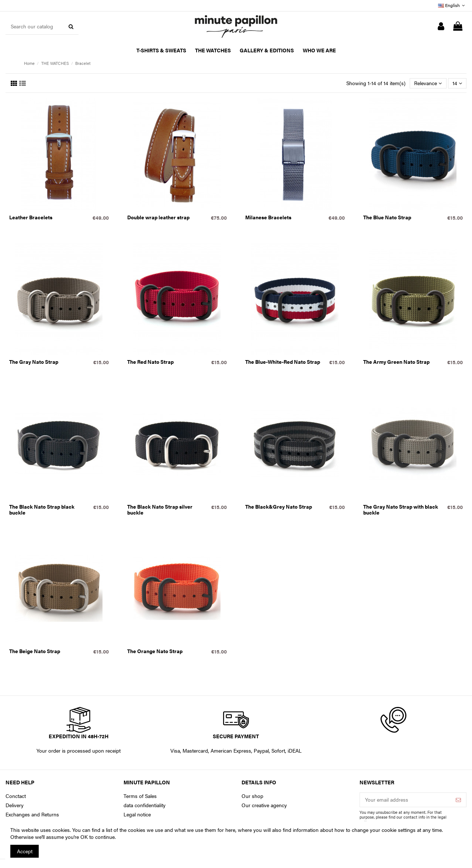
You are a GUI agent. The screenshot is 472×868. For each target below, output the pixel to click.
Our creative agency (264, 805)
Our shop (252, 796)
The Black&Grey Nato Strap (279, 506)
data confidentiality (145, 805)
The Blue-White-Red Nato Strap (283, 362)
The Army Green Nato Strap (396, 362)
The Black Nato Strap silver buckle (160, 510)
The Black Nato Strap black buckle (42, 510)
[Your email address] (405, 800)
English (452, 5)
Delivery (15, 805)
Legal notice (137, 814)
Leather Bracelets (31, 217)
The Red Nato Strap (150, 362)
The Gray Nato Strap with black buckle (401, 510)
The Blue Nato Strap (387, 217)
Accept (25, 851)
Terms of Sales (140, 796)
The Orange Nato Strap (155, 651)
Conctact (16, 796)
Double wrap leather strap (158, 217)
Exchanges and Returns (32, 814)
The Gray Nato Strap (34, 362)
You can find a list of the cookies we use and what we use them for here (154, 830)
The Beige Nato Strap (35, 651)
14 (457, 83)
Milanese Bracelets (268, 217)
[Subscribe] (458, 800)
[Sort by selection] (428, 83)
